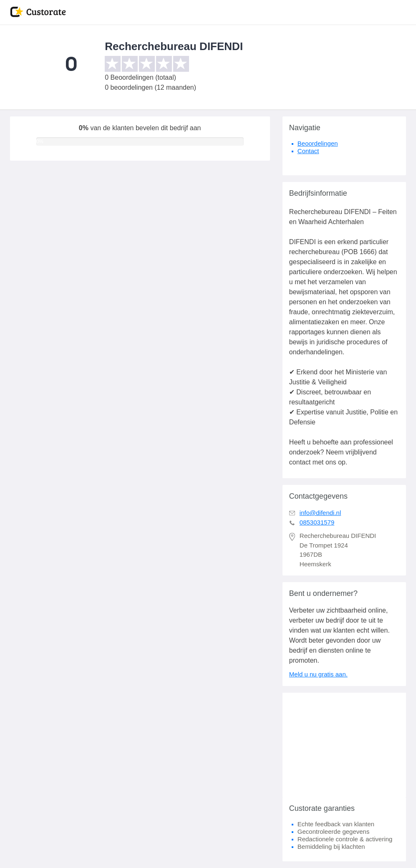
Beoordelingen (318, 143)
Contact (308, 151)
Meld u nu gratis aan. (318, 674)
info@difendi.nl (320, 513)
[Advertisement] (344, 745)
